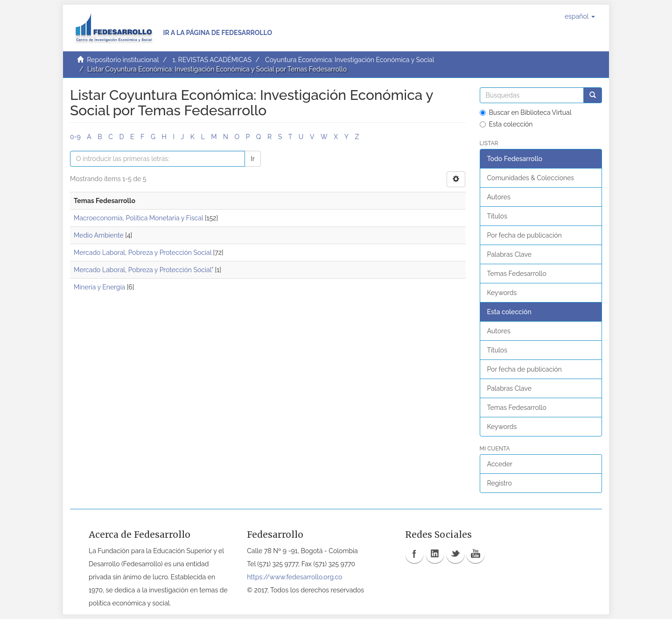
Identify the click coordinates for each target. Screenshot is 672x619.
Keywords (502, 293)
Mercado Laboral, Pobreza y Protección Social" (143, 270)
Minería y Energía (99, 287)
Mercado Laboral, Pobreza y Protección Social (143, 253)
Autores (499, 197)
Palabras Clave (509, 254)
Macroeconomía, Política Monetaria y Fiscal (138, 218)
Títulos (497, 216)
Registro (500, 483)
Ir (252, 159)
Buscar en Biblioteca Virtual (526, 113)
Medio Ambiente (99, 235)
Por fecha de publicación (525, 235)
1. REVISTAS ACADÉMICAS (212, 60)
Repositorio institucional (123, 60)
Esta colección (506, 124)
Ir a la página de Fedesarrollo (217, 33)
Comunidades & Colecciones (531, 178)
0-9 (75, 137)
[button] (580, 16)
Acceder (500, 464)
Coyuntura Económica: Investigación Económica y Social (350, 60)
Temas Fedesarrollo (517, 274)
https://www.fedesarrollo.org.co (294, 577)
